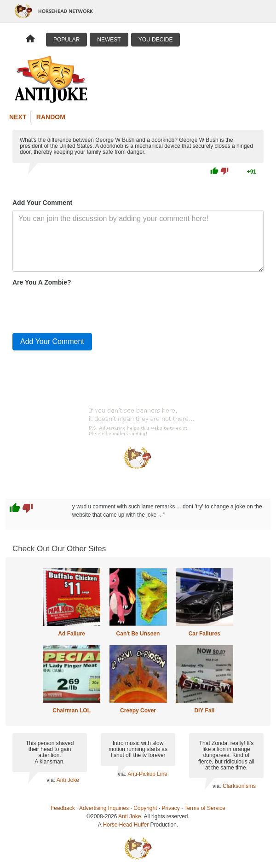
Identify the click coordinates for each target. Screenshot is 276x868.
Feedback (63, 808)
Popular (66, 40)
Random (51, 117)
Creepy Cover (138, 711)
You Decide (156, 40)
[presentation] (82, 308)
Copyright (145, 808)
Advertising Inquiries (104, 808)
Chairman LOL (72, 711)
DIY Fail (204, 711)
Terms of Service (205, 808)
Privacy (171, 808)
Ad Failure (72, 634)
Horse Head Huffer (126, 825)
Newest (109, 40)
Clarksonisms (239, 786)
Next (18, 117)
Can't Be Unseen (138, 634)
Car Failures (204, 634)
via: (51, 780)
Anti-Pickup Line (147, 774)
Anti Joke (68, 780)
